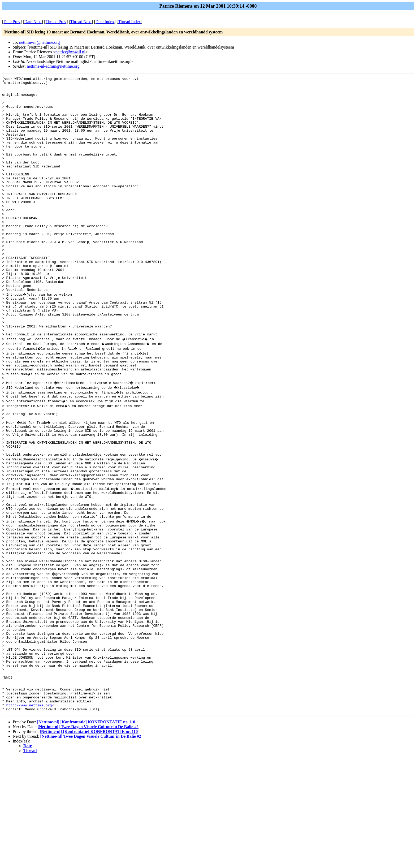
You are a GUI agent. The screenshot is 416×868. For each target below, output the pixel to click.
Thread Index (129, 22)
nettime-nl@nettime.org (40, 42)
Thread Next (81, 22)
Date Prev (12, 22)
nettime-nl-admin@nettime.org (53, 66)
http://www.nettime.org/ (30, 815)
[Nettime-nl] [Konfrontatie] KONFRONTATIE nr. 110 (86, 833)
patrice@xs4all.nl (70, 52)
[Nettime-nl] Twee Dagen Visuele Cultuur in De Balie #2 (88, 837)
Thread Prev (56, 22)
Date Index (105, 22)
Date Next (33, 22)
